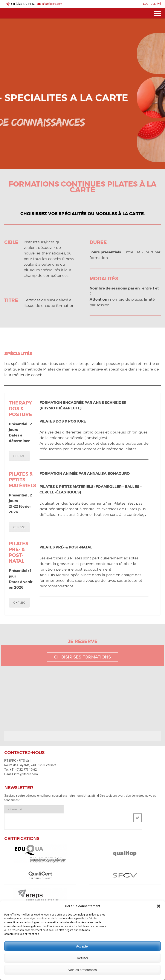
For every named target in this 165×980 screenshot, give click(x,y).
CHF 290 (19, 603)
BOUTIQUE (149, 4)
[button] (159, 906)
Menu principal (157, 14)
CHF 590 (19, 456)
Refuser (83, 958)
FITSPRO (19, 14)
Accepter (82, 946)
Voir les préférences (83, 970)
